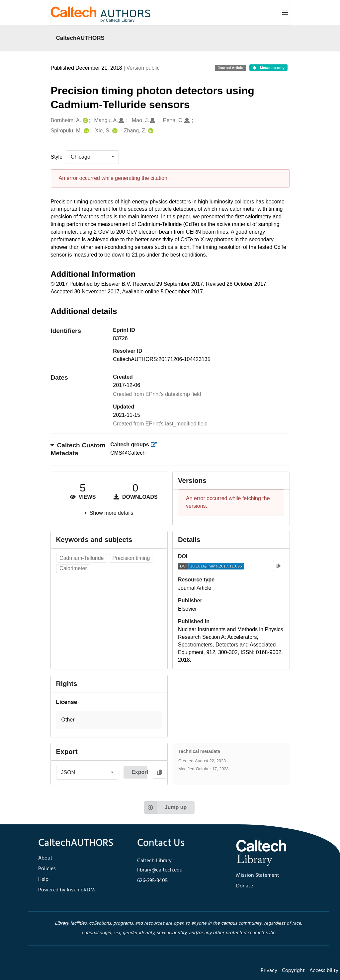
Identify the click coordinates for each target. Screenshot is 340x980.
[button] (109, 720)
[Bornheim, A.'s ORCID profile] (85, 121)
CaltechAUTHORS (81, 38)
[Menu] (285, 13)
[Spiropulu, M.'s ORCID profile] (85, 131)
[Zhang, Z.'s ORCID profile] (150, 131)
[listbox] (92, 157)
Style (57, 157)
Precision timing (131, 558)
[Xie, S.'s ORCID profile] (114, 131)
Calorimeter (73, 568)
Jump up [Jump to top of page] (166, 807)
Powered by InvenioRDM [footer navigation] (67, 890)
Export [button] (139, 772)
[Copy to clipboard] (278, 566)
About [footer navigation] (45, 858)
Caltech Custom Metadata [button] (78, 449)
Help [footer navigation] (43, 879)
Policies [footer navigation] (47, 869)
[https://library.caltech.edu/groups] (156, 445)
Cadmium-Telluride (82, 558)
